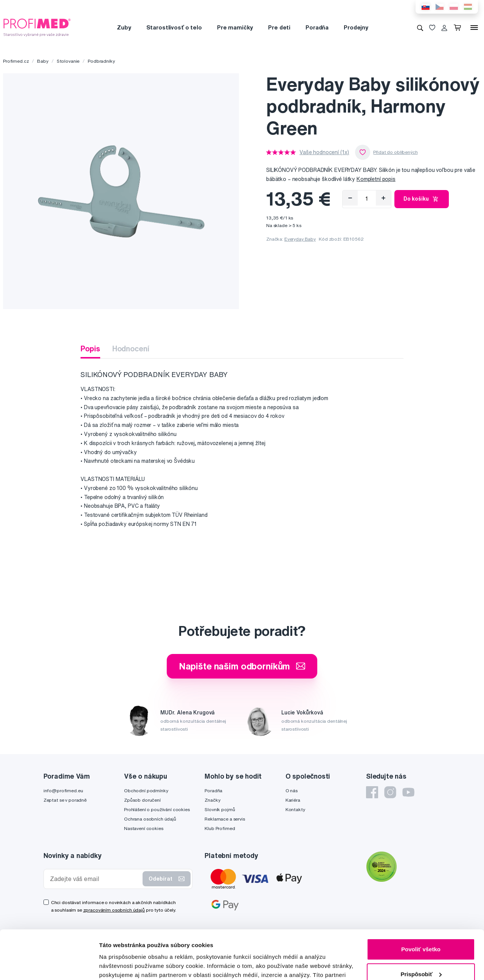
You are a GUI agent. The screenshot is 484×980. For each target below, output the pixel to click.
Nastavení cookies (144, 828)
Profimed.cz (16, 61)
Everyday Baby (300, 239)
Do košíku (422, 199)
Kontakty (295, 809)
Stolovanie (68, 61)
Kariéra (293, 800)
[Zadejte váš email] (95, 879)
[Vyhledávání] (420, 28)
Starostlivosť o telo (174, 27)
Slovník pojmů (220, 809)
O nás (292, 791)
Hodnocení (131, 349)
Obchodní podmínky (146, 791)
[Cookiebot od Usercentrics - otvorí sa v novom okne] (49, 965)
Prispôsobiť (421, 925)
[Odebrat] (350, 198)
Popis (90, 349)
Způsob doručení (142, 800)
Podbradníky (101, 61)
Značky (212, 800)
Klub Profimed (220, 828)
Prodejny (356, 27)
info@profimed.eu (63, 791)
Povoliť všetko (421, 900)
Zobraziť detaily (121, 965)
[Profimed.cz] (37, 27)
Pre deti (279, 27)
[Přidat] (383, 198)
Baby (43, 61)
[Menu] (474, 28)
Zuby (124, 27)
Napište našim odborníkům (242, 666)
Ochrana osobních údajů (150, 819)
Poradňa (317, 27)
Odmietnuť (421, 950)
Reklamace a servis (225, 819)
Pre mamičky (235, 27)
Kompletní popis (376, 179)
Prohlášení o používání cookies (157, 809)
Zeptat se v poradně (65, 800)
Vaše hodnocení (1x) (324, 152)
